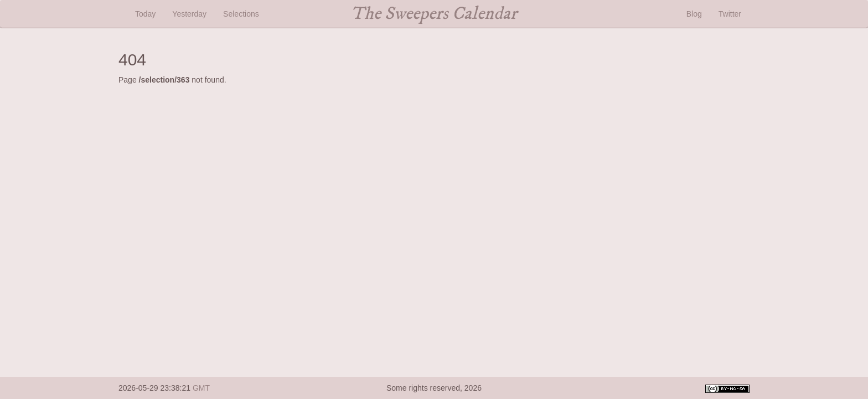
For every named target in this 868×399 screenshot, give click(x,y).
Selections (241, 14)
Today (145, 14)
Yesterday (189, 14)
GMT (201, 388)
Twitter (730, 14)
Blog (694, 14)
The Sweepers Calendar (434, 14)
